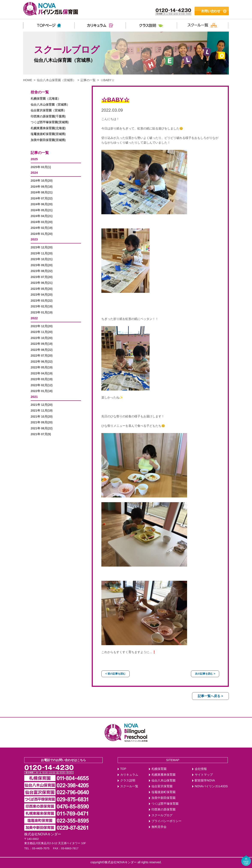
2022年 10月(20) (42, 338)
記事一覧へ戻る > (210, 696)
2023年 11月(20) (42, 253)
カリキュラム (129, 775)
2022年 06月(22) (42, 362)
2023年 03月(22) (42, 301)
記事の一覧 (88, 80)
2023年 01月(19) (42, 312)
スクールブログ (162, 815)
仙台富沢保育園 (162, 786)
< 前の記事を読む (115, 674)
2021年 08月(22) (42, 428)
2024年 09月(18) (42, 187)
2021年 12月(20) (42, 405)
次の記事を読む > (205, 674)
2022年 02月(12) (42, 385)
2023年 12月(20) (42, 247)
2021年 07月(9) (41, 434)
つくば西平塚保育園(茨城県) (50, 122)
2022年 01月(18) (42, 391)
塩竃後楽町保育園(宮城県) (48, 134)
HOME (28, 80)
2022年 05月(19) (42, 367)
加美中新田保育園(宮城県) (48, 140)
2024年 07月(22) (42, 198)
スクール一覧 (129, 786)
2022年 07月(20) (42, 356)
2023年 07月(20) (42, 277)
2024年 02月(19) (42, 228)
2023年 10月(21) (42, 259)
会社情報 (201, 769)
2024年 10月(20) (42, 181)
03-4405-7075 (41, 848)
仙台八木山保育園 (163, 781)
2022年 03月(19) (42, 379)
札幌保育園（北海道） (46, 99)
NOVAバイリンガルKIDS (211, 786)
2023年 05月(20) (42, 289)
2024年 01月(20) (42, 234)
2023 (34, 239)
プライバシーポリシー (166, 821)
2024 (34, 173)
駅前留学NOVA (205, 781)
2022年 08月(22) (42, 350)
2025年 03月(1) (41, 167)
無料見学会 (159, 827)
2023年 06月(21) (42, 283)
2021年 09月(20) (42, 422)
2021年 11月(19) (42, 411)
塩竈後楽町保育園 (163, 792)
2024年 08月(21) (42, 192)
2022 (34, 318)
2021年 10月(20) (42, 417)
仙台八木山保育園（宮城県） (56, 80)
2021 (34, 397)
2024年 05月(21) (42, 210)
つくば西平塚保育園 (165, 804)
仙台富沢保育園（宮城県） (49, 110)
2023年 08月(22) (42, 271)
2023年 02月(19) (42, 306)
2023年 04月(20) (42, 295)
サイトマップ (204, 775)
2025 (34, 159)
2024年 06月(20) (42, 204)
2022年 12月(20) (42, 326)
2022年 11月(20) (42, 332)
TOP (123, 769)
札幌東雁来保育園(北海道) (48, 128)
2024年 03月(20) (42, 222)
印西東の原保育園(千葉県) (48, 116)
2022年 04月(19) (42, 373)
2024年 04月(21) (42, 216)
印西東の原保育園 (163, 809)
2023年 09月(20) (42, 265)
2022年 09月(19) (42, 344)
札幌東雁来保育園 (163, 775)
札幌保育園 (159, 769)
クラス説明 (128, 781)
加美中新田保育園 (163, 798)
